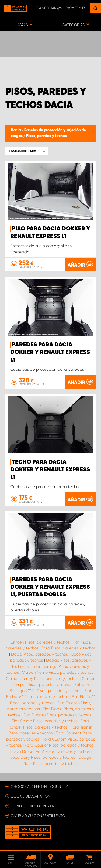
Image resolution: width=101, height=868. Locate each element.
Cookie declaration (30, 796)
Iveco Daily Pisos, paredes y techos (42, 757)
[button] (27, 151)
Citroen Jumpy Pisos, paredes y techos (42, 679)
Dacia (16, 130)
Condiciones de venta (32, 806)
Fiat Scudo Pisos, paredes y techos (45, 721)
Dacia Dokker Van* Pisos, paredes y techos (50, 751)
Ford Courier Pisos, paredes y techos (59, 745)
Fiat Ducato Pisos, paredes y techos (57, 715)
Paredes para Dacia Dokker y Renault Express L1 (50, 352)
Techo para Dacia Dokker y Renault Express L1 (50, 470)
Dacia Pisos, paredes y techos (39, 654)
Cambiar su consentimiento (38, 816)
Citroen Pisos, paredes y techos (40, 642)
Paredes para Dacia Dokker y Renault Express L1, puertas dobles (50, 587)
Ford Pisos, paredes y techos (69, 648)
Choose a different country (39, 787)
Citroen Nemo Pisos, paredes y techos (58, 672)
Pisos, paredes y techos (46, 136)
